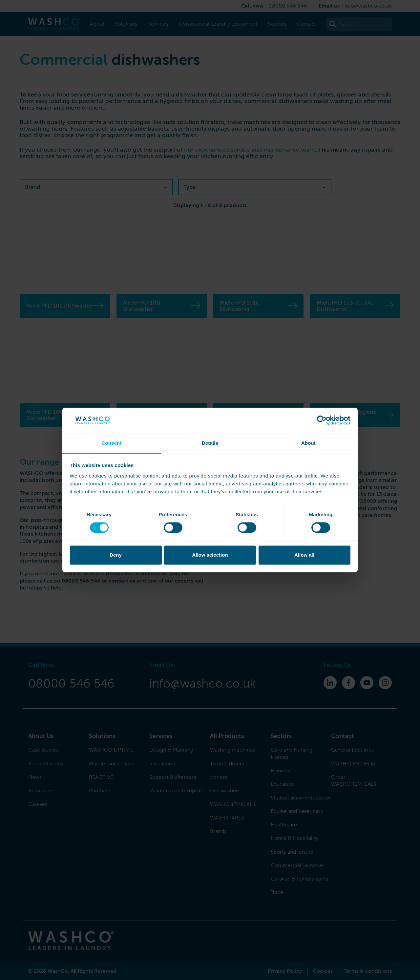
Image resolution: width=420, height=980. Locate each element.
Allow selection (210, 555)
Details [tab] (210, 443)
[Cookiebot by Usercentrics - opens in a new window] (322, 420)
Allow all (304, 555)
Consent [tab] (111, 443)
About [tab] (308, 443)
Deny (116, 555)
